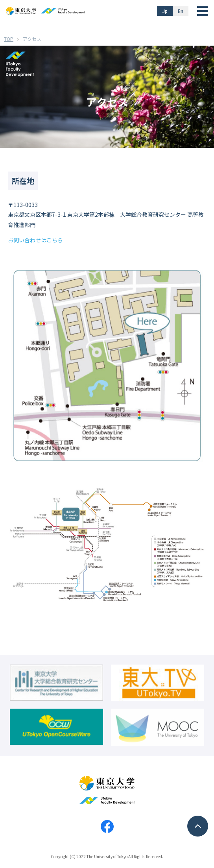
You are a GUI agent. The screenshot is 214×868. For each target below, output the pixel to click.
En (181, 11)
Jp (165, 11)
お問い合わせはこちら (35, 240)
